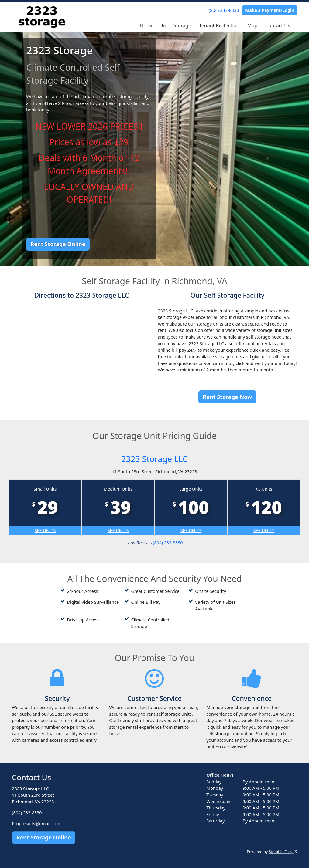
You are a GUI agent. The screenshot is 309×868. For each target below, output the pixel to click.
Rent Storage (176, 25)
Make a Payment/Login (270, 10)
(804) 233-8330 (224, 10)
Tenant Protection (219, 25)
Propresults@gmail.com (36, 824)
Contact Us (278, 25)
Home (147, 25)
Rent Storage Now (228, 397)
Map (252, 25)
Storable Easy (282, 852)
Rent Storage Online (58, 244)
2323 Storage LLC (154, 459)
